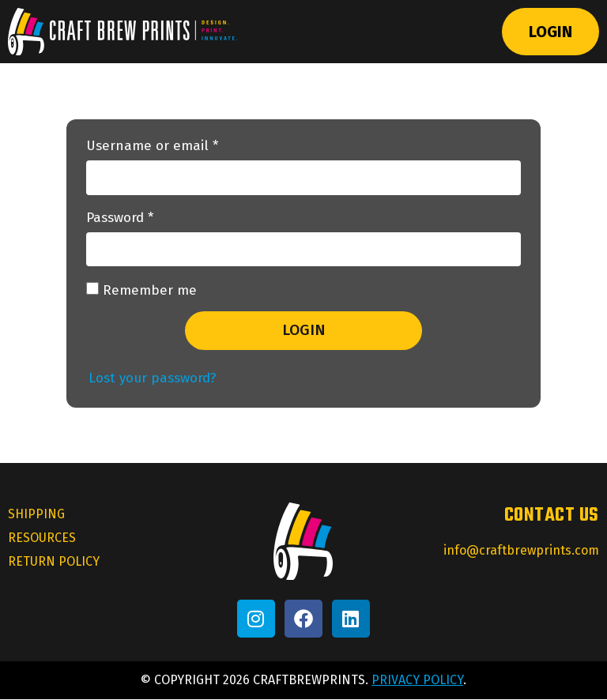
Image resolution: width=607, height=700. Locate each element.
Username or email (180, 147)
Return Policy (54, 562)
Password (147, 218)
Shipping (36, 515)
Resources (42, 538)
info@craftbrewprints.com (521, 550)
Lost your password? (153, 378)
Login (550, 32)
